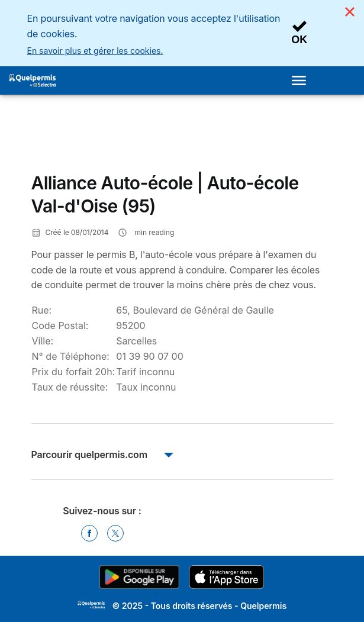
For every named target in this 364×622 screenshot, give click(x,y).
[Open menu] (302, 80)
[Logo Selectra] (32, 80)
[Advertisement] (126, 138)
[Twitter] (115, 533)
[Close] (350, 12)
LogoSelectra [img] (91, 605)
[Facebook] (89, 533)
